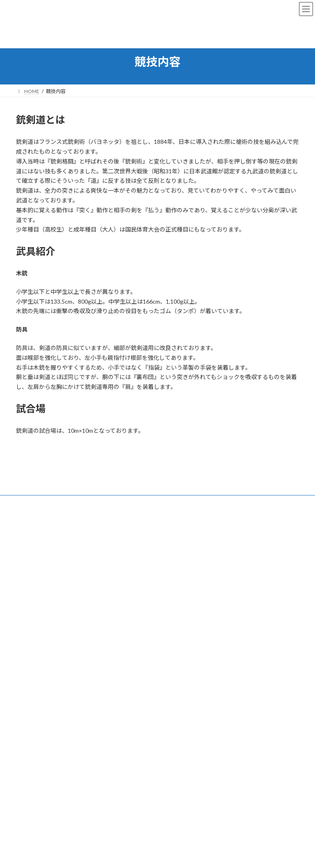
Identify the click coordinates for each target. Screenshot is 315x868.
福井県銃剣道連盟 (188, 632)
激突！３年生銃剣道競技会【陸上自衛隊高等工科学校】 (85, 747)
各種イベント (188, 675)
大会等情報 (186, 603)
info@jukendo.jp (47, 608)
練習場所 (183, 589)
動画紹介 (183, 618)
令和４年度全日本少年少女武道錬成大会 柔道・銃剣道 (83, 817)
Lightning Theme (159, 855)
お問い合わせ (39, 503)
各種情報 (178, 575)
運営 (173, 546)
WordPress (126, 855)
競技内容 (178, 561)
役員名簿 (183, 660)
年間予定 (183, 646)
